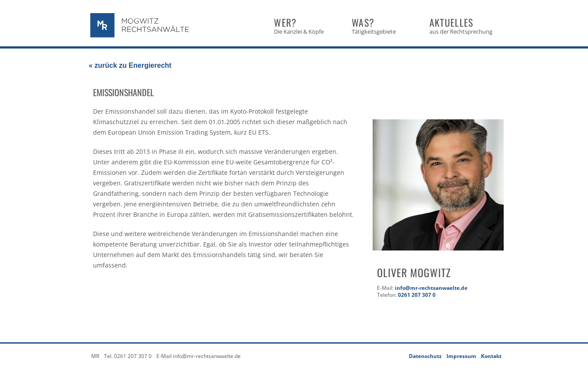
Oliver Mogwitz (414, 272)
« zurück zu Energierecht (130, 65)
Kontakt (491, 356)
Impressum (461, 356)
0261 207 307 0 (417, 295)
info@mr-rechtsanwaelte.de (431, 288)
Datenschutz (425, 356)
